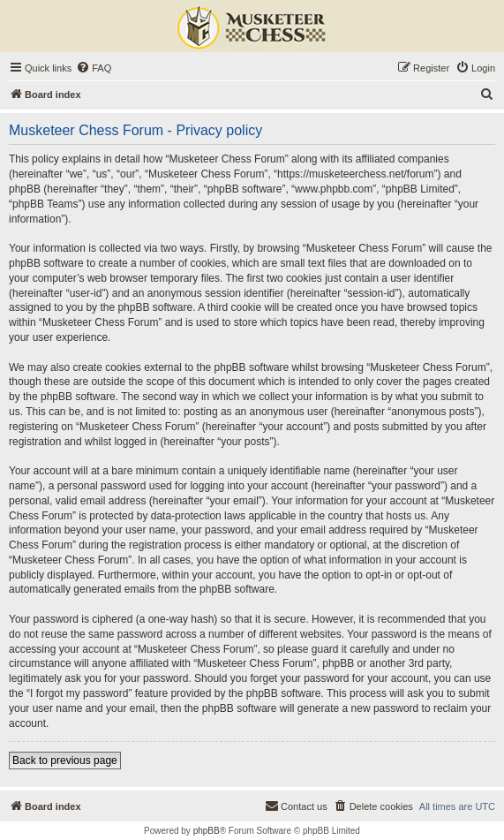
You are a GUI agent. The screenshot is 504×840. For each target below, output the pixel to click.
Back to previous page (65, 761)
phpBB (207, 831)
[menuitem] (94, 68)
